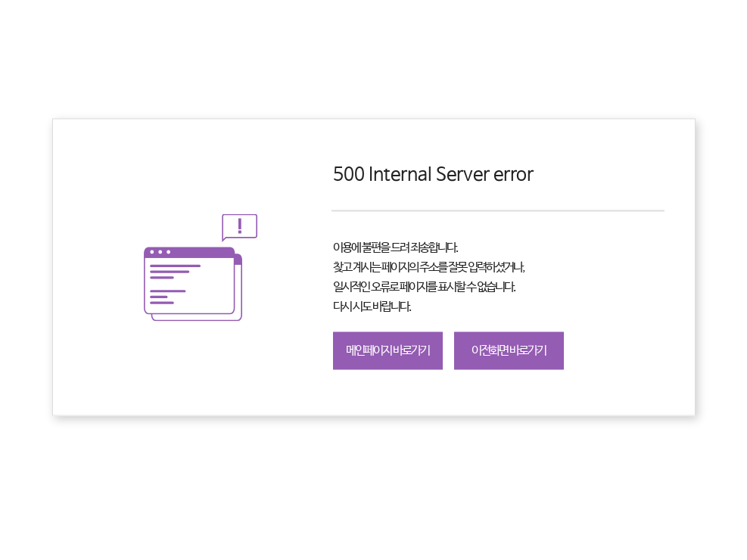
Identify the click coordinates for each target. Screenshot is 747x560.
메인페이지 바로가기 (388, 351)
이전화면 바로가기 (509, 351)
